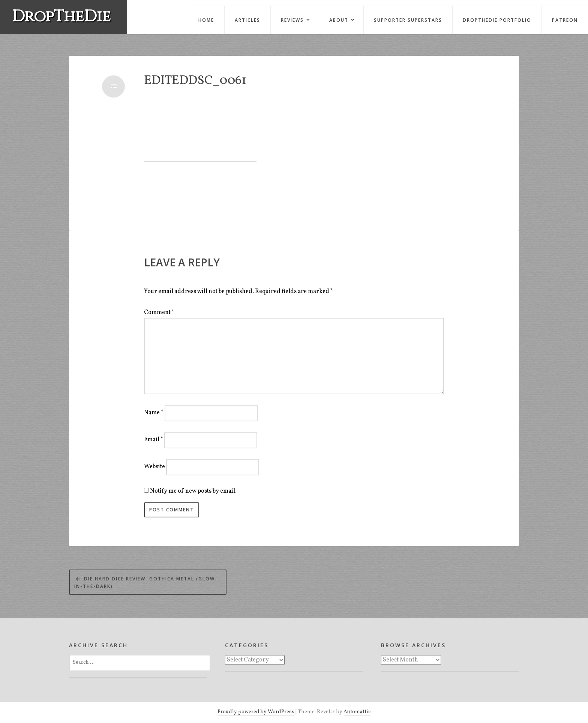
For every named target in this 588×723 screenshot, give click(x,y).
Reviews (292, 20)
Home (206, 20)
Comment (159, 313)
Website (154, 467)
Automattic (357, 712)
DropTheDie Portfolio (497, 20)
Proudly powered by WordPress (256, 712)
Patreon (565, 20)
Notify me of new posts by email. (193, 491)
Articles (247, 20)
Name (154, 413)
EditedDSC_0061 (195, 81)
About (339, 20)
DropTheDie (61, 17)
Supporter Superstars (408, 20)
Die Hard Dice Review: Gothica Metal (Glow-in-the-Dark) (146, 582)
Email (154, 440)
